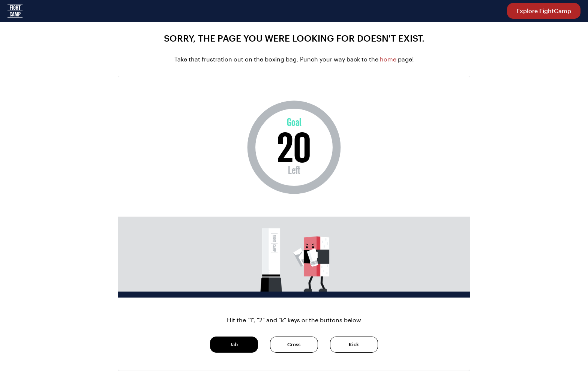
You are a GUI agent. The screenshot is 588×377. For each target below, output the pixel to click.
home (389, 59)
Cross (294, 344)
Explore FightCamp (544, 11)
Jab (234, 344)
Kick (354, 344)
